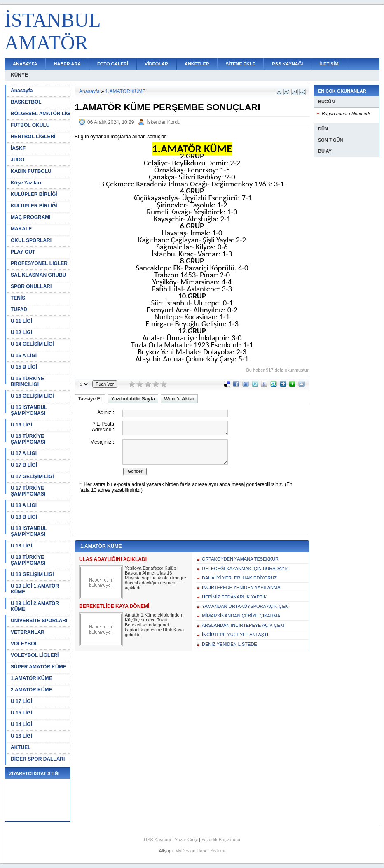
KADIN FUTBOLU (31, 171)
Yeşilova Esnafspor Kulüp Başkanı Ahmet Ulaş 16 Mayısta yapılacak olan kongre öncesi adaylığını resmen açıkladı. (156, 578)
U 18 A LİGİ (24, 505)
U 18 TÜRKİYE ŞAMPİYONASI (28, 560)
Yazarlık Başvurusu (221, 840)
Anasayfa (22, 91)
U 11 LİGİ (21, 321)
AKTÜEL (21, 747)
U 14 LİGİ (21, 724)
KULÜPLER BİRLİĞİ (34, 194)
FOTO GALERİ (113, 64)
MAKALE (21, 229)
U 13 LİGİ (21, 736)
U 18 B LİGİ (24, 517)
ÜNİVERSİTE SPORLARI (39, 621)
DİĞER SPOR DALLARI (38, 759)
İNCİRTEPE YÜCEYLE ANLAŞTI (235, 635)
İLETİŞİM (329, 64)
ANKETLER (197, 64)
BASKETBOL (26, 102)
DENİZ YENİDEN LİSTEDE (229, 644)
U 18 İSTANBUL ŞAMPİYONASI (29, 531)
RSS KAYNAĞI (287, 64)
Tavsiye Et (90, 399)
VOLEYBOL (24, 644)
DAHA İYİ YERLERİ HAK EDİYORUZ (239, 578)
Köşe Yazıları (26, 183)
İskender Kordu (163, 122)
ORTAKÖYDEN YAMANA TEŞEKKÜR (240, 559)
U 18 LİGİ (21, 546)
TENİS (18, 298)
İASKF (18, 148)
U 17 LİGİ (21, 701)
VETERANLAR (28, 632)
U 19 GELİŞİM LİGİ (32, 575)
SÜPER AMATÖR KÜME (39, 667)
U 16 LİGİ (21, 425)
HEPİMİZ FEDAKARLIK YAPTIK (234, 597)
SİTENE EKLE (241, 64)
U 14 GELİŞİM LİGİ (32, 344)
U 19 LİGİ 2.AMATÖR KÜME (35, 606)
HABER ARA (68, 64)
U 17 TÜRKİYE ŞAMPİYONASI (28, 491)
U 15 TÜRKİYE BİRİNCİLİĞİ (27, 382)
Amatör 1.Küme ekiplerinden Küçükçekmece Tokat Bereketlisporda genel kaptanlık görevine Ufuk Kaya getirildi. (154, 625)
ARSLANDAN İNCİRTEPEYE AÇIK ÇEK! (243, 625)
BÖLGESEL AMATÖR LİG (40, 114)
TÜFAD (19, 310)
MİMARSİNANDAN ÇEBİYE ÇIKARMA (241, 616)
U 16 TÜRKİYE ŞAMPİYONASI (28, 439)
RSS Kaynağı (157, 840)
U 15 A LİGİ (24, 356)
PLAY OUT (23, 252)
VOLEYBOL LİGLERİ (35, 655)
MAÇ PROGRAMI (31, 217)
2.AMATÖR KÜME (31, 690)
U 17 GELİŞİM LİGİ (32, 477)
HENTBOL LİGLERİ (33, 137)
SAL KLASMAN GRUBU (38, 275)
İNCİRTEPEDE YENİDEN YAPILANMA (241, 587)
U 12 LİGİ (21, 333)
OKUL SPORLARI (31, 240)
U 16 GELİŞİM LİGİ (32, 396)
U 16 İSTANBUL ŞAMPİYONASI (29, 410)
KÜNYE (19, 75)
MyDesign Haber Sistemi (200, 851)
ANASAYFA (25, 64)
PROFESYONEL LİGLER (39, 263)
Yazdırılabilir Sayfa (133, 399)
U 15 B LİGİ (24, 367)
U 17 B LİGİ (24, 465)
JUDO (18, 160)
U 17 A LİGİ (24, 454)
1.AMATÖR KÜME (31, 678)
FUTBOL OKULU (30, 125)
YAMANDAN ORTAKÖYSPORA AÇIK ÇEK (245, 606)
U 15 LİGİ (21, 713)
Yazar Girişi (186, 840)
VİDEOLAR (156, 64)
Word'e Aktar (179, 399)
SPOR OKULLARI (31, 286)
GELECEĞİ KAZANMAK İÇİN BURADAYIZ (245, 568)
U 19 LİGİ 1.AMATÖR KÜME (35, 589)
